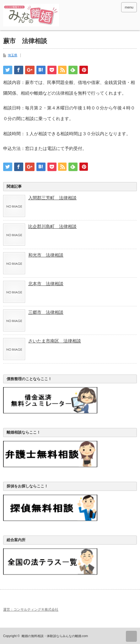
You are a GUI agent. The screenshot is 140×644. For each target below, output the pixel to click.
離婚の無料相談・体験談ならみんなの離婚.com (55, 636)
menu (129, 7)
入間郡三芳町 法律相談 (52, 198)
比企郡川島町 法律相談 (52, 226)
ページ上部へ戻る (131, 636)
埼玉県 (13, 55)
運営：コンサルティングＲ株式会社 (31, 609)
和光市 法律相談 (46, 255)
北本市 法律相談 (46, 284)
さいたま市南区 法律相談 (55, 341)
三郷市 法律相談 (46, 312)
